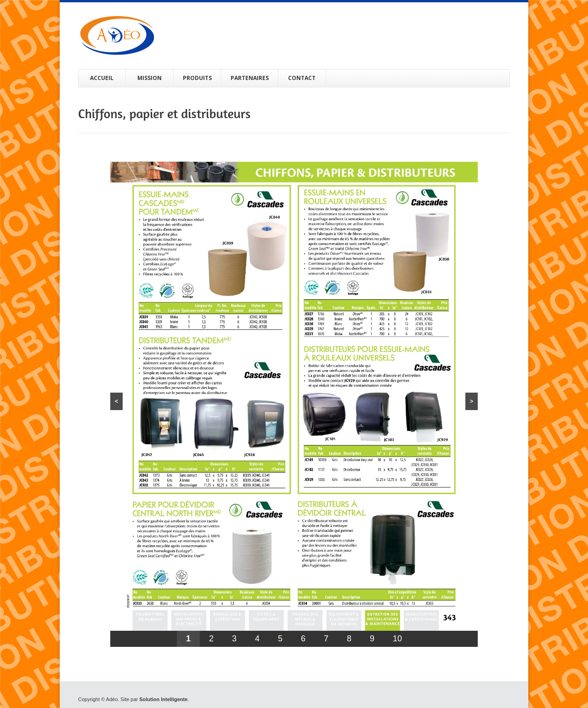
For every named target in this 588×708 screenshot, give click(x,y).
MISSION (150, 78)
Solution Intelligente (163, 699)
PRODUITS (197, 78)
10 (397, 639)
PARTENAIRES (250, 78)
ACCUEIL (102, 78)
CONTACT (302, 78)
